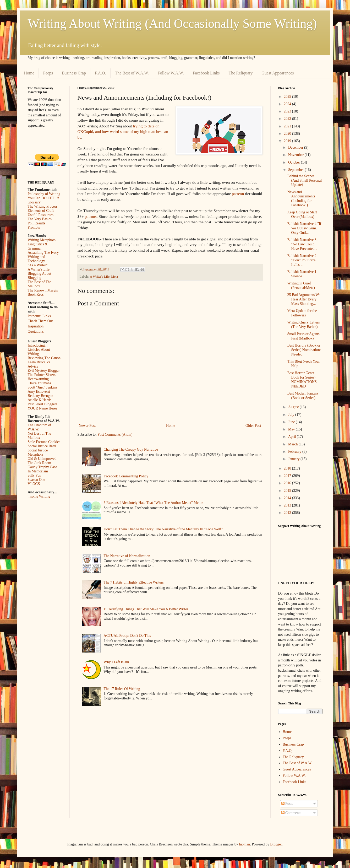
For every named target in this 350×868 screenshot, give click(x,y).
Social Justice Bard (42, 446)
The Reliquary (240, 73)
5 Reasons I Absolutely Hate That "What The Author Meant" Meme (154, 503)
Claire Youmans (39, 383)
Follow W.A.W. (171, 73)
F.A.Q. (100, 73)
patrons (91, 216)
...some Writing (39, 496)
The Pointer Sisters (42, 375)
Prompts (34, 227)
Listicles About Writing (39, 352)
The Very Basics (40, 219)
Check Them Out (40, 321)
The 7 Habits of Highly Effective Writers (134, 582)
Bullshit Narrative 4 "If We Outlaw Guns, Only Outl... (304, 228)
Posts (287, 804)
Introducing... (38, 345)
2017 (288, 476)
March (293, 444)
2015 (288, 491)
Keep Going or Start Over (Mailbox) (302, 214)
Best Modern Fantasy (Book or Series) (303, 396)
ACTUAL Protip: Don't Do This (127, 636)
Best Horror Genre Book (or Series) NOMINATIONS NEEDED (302, 379)
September (296, 170)
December (296, 147)
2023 (288, 111)
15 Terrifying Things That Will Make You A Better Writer (146, 609)
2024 (288, 104)
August (294, 407)
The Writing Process (43, 206)
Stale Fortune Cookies (44, 442)
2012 (288, 513)
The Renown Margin (43, 290)
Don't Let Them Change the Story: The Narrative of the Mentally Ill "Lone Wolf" (163, 529)
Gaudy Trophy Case (42, 467)
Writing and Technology (37, 259)
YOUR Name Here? (43, 408)
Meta (114, 277)
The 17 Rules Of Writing (122, 689)
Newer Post (87, 426)
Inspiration (36, 326)
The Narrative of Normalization (127, 556)
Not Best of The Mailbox (40, 436)
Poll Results (37, 223)
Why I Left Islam (116, 662)
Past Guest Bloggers (43, 404)
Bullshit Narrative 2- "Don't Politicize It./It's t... (302, 260)
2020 (288, 134)
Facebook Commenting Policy (126, 476)
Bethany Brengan (41, 396)
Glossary (34, 202)
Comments (291, 813)
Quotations (36, 331)
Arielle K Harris (40, 400)
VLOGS (34, 484)
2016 (288, 483)
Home (29, 73)
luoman (244, 844)
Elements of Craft (41, 211)
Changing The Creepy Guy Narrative (131, 449)
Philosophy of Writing (44, 194)
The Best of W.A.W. (132, 73)
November (296, 155)
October (295, 162)
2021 (288, 126)
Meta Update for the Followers (302, 313)
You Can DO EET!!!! (43, 198)
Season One (37, 480)
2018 (288, 468)
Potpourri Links (39, 316)
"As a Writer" (38, 265)
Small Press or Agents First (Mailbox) (303, 336)
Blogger (276, 844)
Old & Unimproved (42, 459)
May (292, 429)
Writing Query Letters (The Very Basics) (303, 325)
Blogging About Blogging (40, 276)
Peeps (48, 73)
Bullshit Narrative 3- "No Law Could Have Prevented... (302, 244)
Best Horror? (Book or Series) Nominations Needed (304, 350)
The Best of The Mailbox (40, 284)
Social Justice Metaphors (38, 452)
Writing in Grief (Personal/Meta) (301, 285)
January (294, 459)
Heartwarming (38, 379)
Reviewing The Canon (44, 358)
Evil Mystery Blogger (44, 371)
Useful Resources (41, 215)
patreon (238, 194)
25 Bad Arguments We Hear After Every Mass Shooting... (304, 299)
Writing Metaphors (42, 240)
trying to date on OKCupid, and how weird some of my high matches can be (123, 132)
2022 (288, 119)
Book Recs (36, 295)
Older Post (253, 426)
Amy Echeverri (39, 392)
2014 (288, 498)
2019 (288, 141)
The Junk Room (39, 463)
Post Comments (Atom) (115, 435)
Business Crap (74, 73)
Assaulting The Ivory (43, 253)
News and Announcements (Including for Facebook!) (301, 199)
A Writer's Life (100, 277)
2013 (288, 505)
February (295, 452)
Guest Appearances (278, 73)
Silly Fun (35, 475)
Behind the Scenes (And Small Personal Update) (304, 180)
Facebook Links (206, 73)
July (292, 415)
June (292, 422)
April (292, 437)
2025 (288, 97)
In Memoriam (38, 471)
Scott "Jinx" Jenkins (43, 387)
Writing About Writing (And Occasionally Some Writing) (172, 23)
